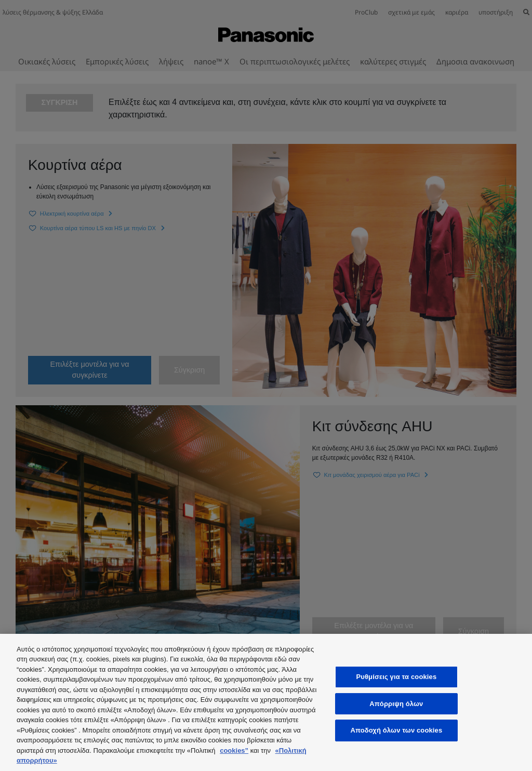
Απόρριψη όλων (396, 704)
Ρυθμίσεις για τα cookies (396, 677)
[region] (266, 702)
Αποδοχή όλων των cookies (396, 730)
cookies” (234, 750)
